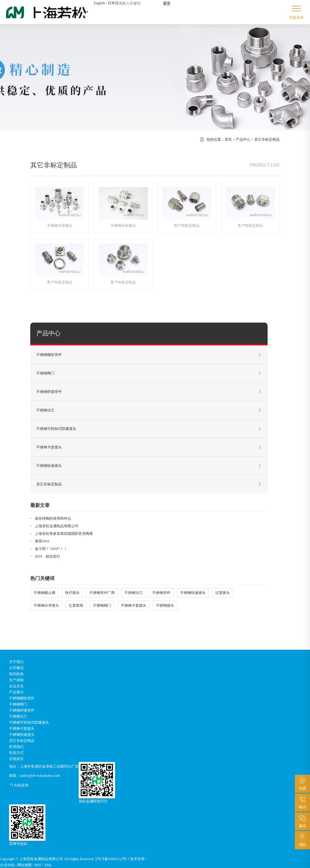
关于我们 (16, 662)
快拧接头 (72, 593)
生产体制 (16, 680)
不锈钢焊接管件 (149, 392)
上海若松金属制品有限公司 (57, 526)
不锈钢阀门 (149, 373)
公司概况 (16, 668)
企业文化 (16, 686)
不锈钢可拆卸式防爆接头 (149, 429)
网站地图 (25, 865)
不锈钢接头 (165, 605)
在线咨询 (19, 785)
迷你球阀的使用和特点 (53, 518)
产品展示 (16, 692)
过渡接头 (223, 593)
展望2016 (42, 541)
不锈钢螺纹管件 (149, 355)
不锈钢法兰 (149, 410)
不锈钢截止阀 (45, 593)
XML (48, 865)
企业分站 (7, 865)
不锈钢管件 (161, 593)
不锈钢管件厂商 (102, 593)
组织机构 (16, 674)
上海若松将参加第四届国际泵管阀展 (64, 534)
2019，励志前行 (48, 556)
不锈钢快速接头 (149, 466)
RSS (38, 865)
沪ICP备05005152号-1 (112, 859)
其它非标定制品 (267, 139)
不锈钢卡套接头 (149, 447)
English (99, 3)
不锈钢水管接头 (46, 605)
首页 (228, 139)
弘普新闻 (76, 605)
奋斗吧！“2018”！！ (51, 549)
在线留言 (16, 759)
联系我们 (16, 747)
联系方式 (16, 753)
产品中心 (243, 139)
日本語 (113, 3)
